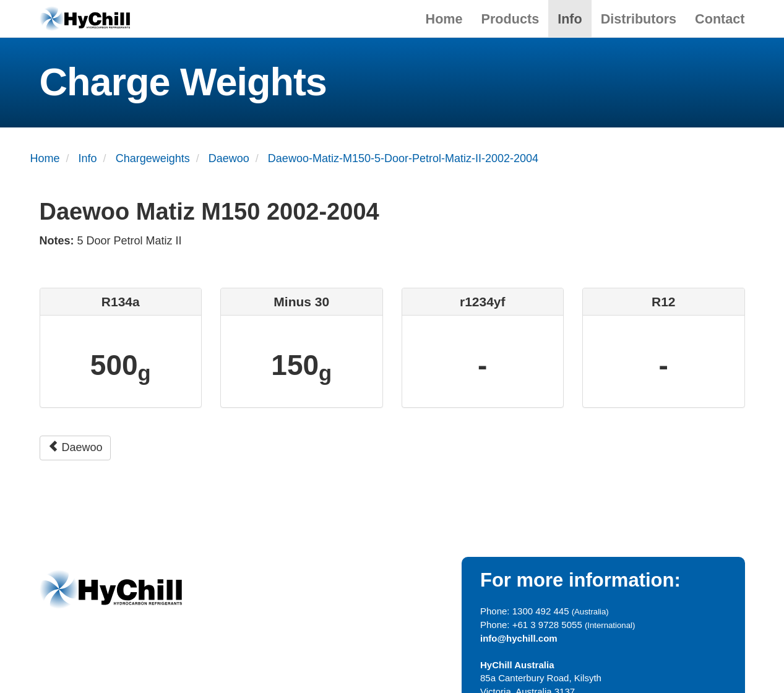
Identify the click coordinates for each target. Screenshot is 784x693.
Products (510, 19)
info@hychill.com (519, 638)
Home (444, 19)
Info (570, 19)
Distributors (639, 19)
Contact (720, 19)
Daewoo (75, 447)
